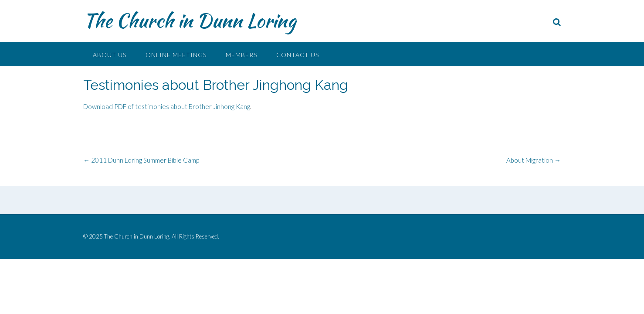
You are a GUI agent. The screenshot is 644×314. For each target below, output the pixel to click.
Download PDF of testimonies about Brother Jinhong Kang (167, 106)
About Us (110, 55)
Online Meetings (176, 55)
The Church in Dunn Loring (190, 20)
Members (241, 55)
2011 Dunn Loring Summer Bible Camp (141, 160)
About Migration (534, 160)
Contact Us (298, 55)
